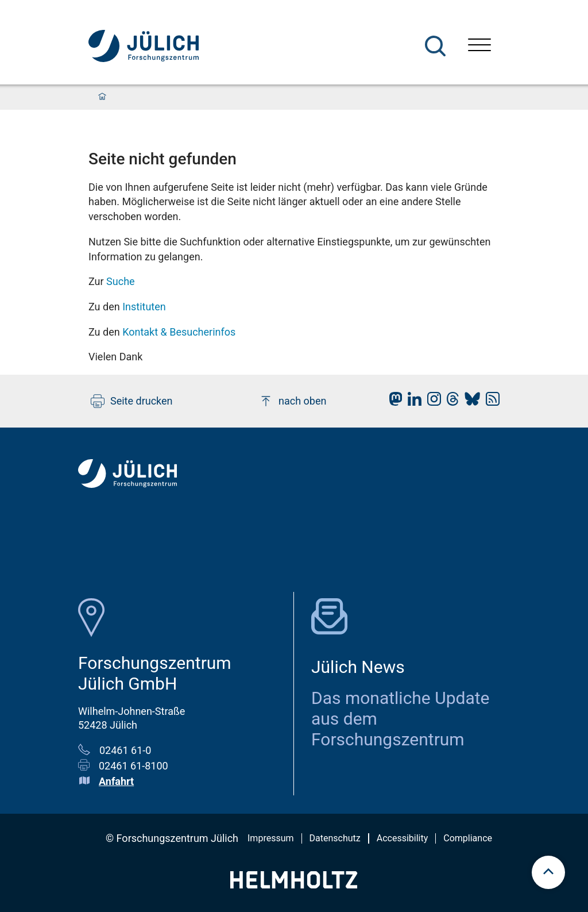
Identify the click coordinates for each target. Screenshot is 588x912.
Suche (121, 281)
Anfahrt (116, 781)
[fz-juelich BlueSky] (469, 402)
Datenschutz (335, 838)
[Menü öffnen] (479, 46)
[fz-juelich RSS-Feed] (490, 402)
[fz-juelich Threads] (450, 402)
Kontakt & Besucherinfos (179, 332)
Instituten (144, 307)
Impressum (271, 838)
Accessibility (403, 838)
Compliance (468, 838)
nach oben (293, 401)
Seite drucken (132, 401)
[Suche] (435, 46)
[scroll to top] (548, 872)
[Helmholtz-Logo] (294, 885)
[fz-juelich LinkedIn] (412, 402)
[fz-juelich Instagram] (431, 402)
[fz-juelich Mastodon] (393, 402)
